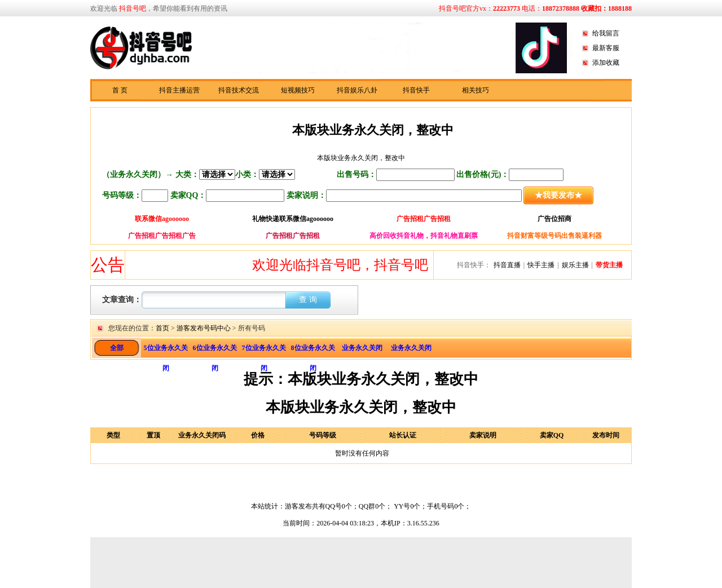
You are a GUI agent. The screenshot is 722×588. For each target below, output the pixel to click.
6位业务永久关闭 (215, 351)
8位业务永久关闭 (313, 351)
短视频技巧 (298, 90)
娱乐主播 (575, 265)
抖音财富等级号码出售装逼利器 (554, 236)
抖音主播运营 (179, 90)
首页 (162, 328)
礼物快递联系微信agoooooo (293, 219)
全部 (117, 348)
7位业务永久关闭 (264, 351)
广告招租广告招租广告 (162, 236)
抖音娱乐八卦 (357, 90)
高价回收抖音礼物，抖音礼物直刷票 (424, 236)
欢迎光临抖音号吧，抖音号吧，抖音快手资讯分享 (405, 265)
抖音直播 (507, 265)
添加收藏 (606, 63)
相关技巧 (476, 90)
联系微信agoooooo (162, 219)
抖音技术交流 (239, 90)
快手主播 (541, 265)
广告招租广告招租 (424, 219)
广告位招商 (554, 219)
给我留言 (606, 33)
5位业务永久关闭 (166, 351)
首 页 (120, 90)
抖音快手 (416, 90)
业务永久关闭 (362, 348)
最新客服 (606, 48)
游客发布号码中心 (204, 328)
